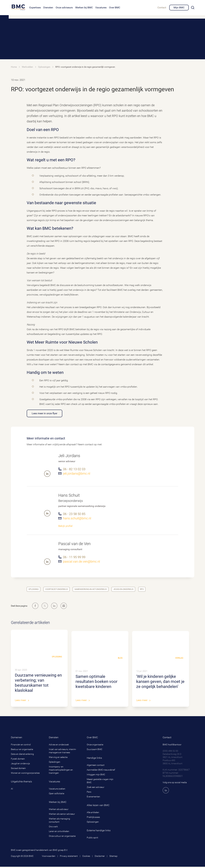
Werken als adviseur (59, 810)
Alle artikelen (93, 814)
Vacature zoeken (57, 790)
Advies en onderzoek (59, 746)
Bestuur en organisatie (22, 751)
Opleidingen (55, 763)
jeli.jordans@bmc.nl (77, 473)
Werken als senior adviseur (62, 815)
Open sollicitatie (57, 795)
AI (12, 790)
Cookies (86, 857)
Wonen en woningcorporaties (25, 774)
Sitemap (113, 857)
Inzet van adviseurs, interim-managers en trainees (63, 752)
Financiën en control (21, 746)
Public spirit (92, 839)
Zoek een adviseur (96, 788)
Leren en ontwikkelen (59, 833)
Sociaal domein (18, 769)
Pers (89, 793)
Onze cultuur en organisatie (62, 837)
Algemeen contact (96, 766)
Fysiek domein (18, 760)
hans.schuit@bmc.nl (77, 518)
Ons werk (53, 828)
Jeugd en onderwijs (20, 765)
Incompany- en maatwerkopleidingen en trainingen (61, 771)
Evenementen (93, 798)
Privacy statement (69, 857)
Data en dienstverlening (22, 755)
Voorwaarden (49, 857)
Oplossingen (93, 823)
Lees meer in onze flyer (44, 413)
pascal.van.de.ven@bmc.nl (81, 561)
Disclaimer (100, 857)
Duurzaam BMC (95, 751)
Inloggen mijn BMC (96, 776)
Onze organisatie (95, 746)
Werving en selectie (58, 758)
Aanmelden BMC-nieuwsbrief (101, 771)
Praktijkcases (93, 818)
